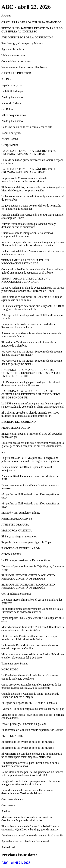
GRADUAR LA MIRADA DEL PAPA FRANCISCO (31, 22)
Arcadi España (10, 139)
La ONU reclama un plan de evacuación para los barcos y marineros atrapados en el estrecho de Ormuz (33, 289)
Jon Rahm (7, 109)
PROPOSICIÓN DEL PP (16, 428)
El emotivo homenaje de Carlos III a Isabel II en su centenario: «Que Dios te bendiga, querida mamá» (30, 828)
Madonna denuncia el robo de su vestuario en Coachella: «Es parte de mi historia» (27, 819)
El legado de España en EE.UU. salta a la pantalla (29, 703)
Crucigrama (8, 805)
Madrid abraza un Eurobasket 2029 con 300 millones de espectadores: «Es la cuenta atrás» (33, 629)
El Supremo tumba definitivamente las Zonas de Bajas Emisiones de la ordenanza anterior (32, 610)
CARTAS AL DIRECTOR (16, 73)
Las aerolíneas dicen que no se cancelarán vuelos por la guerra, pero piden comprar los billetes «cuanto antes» (33, 444)
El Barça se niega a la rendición (19, 536)
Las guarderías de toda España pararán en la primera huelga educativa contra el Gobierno (31, 783)
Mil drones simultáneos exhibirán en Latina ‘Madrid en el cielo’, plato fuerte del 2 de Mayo (33, 656)
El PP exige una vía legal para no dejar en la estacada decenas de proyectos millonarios (31, 384)
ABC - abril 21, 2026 (16, 863)
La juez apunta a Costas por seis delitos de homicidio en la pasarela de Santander (31, 207)
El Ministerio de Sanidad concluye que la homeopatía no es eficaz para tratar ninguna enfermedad (32, 755)
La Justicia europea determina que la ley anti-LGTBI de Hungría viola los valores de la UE (33, 307)
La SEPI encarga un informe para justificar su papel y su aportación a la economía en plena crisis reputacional (33, 405)
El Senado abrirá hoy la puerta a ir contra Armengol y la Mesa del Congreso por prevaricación (33, 189)
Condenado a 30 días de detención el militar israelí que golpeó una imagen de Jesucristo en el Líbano (32, 271)
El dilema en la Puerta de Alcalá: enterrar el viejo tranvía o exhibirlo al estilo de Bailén (29, 638)
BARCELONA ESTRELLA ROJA (21, 548)
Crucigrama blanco (12, 799)
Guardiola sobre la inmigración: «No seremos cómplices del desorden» (27, 235)
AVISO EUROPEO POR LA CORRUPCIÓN (27, 37)
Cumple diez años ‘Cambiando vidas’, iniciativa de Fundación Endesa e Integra (30, 695)
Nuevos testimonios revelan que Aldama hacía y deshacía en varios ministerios (29, 225)
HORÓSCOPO (10, 669)
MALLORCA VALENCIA (17, 531)
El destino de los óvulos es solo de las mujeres (27, 742)
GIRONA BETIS (11, 554)
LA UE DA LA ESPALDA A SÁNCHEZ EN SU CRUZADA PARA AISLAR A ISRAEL (29, 152)
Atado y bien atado (12, 97)
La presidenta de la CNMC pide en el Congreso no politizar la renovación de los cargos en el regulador (31, 459)
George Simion (10, 145)
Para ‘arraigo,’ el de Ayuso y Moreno (22, 43)
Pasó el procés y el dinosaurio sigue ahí (24, 724)
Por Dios (6, 79)
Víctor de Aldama (11, 103)
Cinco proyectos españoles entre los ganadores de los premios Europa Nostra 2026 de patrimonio (31, 686)
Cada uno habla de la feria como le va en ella (27, 127)
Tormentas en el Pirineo (15, 664)
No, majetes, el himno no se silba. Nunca (24, 67)
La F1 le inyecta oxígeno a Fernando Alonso (26, 560)
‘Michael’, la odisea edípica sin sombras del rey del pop (33, 709)
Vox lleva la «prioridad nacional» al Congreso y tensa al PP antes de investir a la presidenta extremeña (33, 244)
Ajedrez (6, 811)
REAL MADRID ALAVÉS (17, 519)
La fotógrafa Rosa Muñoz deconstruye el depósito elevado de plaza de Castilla (30, 647)
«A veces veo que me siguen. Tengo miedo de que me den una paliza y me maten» (32, 353)
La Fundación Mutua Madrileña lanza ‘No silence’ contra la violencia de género (30, 677)
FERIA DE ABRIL (12, 736)
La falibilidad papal (12, 91)
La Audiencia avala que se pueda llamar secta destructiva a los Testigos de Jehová (27, 792)
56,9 (4, 452)
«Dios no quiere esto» (14, 115)
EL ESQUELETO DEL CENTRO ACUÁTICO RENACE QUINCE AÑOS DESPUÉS (28, 577)
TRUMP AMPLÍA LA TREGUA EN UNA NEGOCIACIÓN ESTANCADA (25, 262)
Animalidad (8, 847)
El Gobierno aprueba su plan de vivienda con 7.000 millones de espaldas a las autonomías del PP (30, 414)
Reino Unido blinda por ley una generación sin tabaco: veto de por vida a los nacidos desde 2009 (32, 774)
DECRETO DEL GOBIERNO (19, 422)
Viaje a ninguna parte (13, 55)
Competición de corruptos (16, 61)
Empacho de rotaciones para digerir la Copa (26, 542)
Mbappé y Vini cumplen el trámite (21, 513)
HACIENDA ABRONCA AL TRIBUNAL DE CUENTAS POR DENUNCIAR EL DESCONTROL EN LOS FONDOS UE (31, 373)
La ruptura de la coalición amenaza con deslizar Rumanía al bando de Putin (28, 326)
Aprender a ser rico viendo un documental (25, 841)
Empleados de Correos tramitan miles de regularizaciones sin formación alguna (24, 180)
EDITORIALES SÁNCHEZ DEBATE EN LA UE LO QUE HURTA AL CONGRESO (32, 30)
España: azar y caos (12, 85)
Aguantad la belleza (13, 49)
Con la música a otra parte (16, 594)
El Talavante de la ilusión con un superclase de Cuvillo (32, 730)
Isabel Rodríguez (11, 133)
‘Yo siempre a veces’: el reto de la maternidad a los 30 (32, 835)
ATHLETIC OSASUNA (15, 525)
